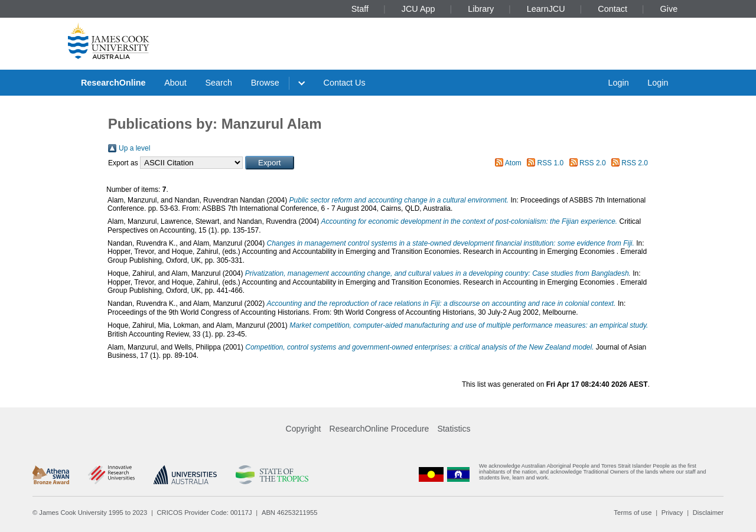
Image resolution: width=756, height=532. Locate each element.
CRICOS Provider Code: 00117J (205, 513)
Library (481, 9)
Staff (360, 9)
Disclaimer (708, 513)
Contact (612, 9)
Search (219, 83)
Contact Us (345, 83)
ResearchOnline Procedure (379, 429)
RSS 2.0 (593, 163)
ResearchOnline (113, 83)
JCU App (418, 9)
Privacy (672, 513)
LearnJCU (546, 9)
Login (618, 83)
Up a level (134, 148)
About (175, 83)
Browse (265, 83)
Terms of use (633, 513)
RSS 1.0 (551, 163)
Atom (513, 163)
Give (669, 9)
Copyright (304, 429)
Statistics (454, 429)
